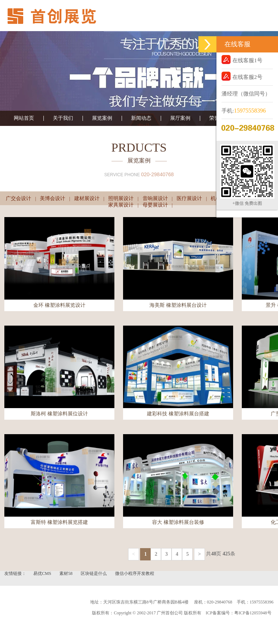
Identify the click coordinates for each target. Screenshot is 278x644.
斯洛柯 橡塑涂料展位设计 (59, 414)
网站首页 (24, 118)
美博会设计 (52, 198)
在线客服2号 (242, 76)
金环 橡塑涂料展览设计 (59, 305)
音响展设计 (155, 198)
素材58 (66, 573)
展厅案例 (180, 118)
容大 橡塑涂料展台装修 (178, 522)
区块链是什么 (94, 573)
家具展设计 (121, 205)
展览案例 (102, 118)
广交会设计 (18, 198)
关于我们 (63, 118)
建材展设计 (87, 198)
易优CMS (43, 573)
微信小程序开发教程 (135, 573)
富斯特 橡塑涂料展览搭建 (59, 522)
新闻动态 (141, 118)
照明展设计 (121, 198)
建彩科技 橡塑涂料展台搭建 (178, 414)
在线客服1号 (242, 60)
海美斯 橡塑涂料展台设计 (178, 305)
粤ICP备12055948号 (253, 613)
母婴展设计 (155, 205)
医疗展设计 (189, 198)
